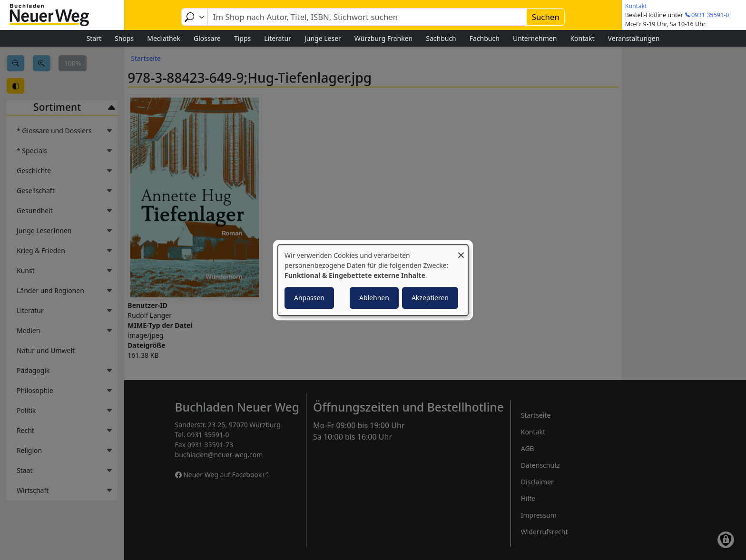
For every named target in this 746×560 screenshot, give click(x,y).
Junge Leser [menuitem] (323, 38)
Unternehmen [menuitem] (535, 38)
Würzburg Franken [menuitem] (383, 38)
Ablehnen (374, 298)
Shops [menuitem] (124, 38)
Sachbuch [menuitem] (441, 38)
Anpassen (309, 298)
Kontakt (636, 6)
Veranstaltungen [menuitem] (634, 38)
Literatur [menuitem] (278, 38)
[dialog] (373, 280)
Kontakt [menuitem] (582, 38)
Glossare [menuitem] (207, 38)
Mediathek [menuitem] (164, 38)
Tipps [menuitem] (242, 38)
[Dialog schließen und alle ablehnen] (461, 251)
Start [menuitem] (94, 38)
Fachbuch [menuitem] (485, 38)
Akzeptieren (430, 298)
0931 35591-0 (710, 15)
